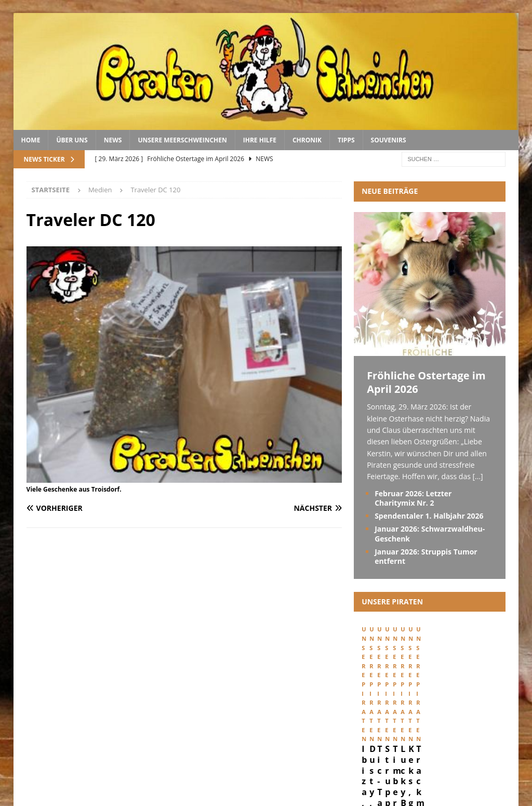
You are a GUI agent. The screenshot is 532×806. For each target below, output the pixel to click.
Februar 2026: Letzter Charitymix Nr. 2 (413, 498)
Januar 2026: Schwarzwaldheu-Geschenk (430, 533)
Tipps (346, 140)
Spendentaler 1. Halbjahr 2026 (429, 516)
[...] (477, 476)
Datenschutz (450, 763)
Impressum (398, 763)
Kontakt (498, 763)
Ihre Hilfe (260, 140)
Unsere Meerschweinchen (182, 140)
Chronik (307, 140)
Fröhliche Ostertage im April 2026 (426, 382)
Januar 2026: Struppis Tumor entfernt (426, 556)
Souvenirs (389, 140)
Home (31, 140)
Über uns (72, 140)
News (113, 140)
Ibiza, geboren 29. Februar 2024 (398, 718)
